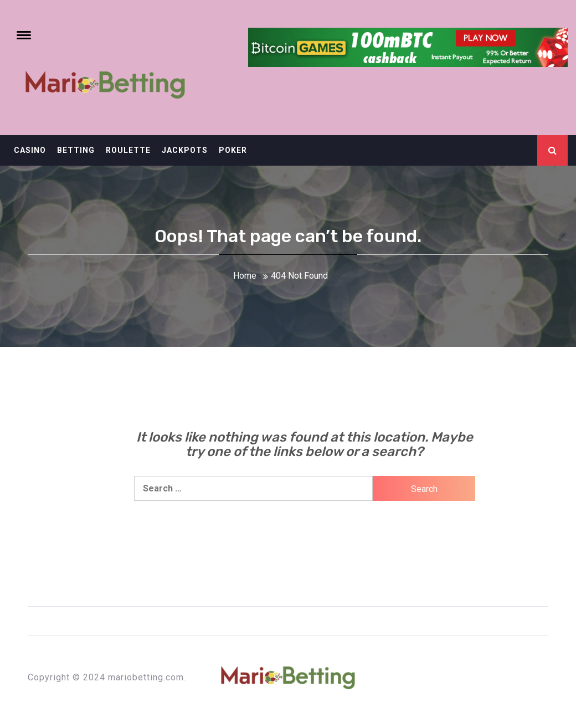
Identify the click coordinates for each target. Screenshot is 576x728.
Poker (233, 150)
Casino (30, 150)
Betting (76, 150)
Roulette (128, 150)
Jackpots (185, 150)
